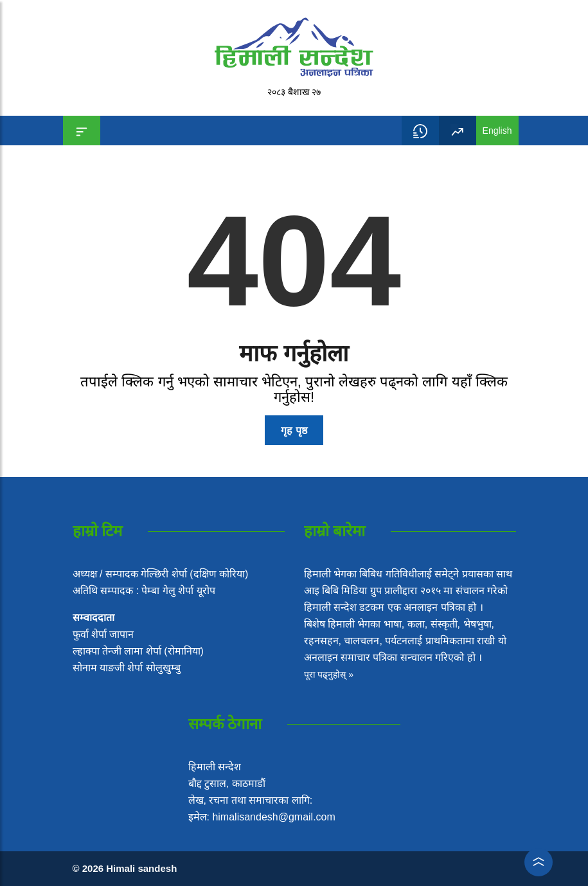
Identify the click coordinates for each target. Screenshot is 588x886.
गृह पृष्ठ (294, 430)
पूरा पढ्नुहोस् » (329, 674)
